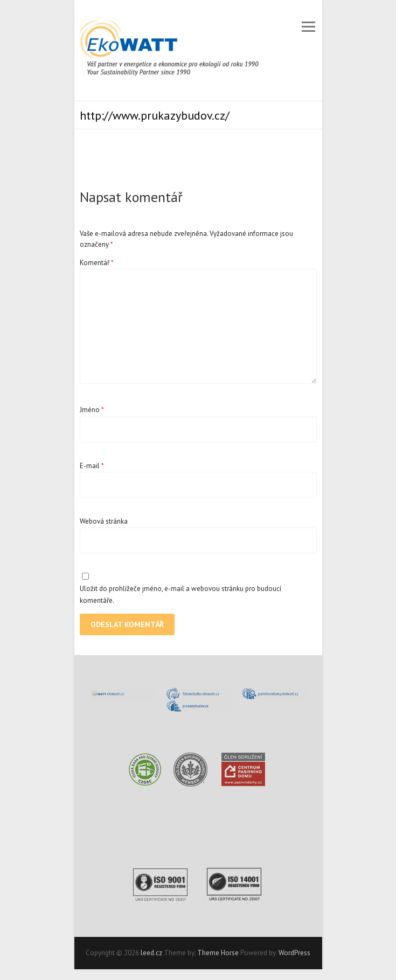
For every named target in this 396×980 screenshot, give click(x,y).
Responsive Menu (309, 27)
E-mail (92, 466)
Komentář (97, 263)
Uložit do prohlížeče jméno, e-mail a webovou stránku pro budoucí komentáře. (180, 595)
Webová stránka (104, 521)
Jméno (92, 410)
